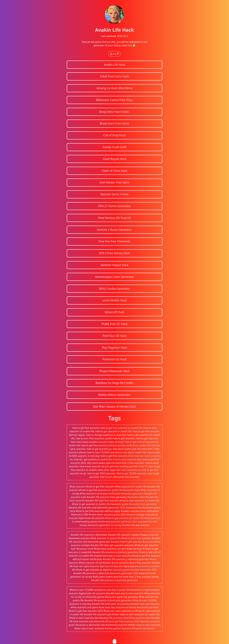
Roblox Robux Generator (114, 395)
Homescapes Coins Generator (114, 277)
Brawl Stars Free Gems (114, 123)
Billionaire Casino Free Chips (114, 100)
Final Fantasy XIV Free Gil (114, 218)
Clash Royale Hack (115, 159)
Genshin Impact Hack (114, 265)
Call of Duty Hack (115, 135)
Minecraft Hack (114, 312)
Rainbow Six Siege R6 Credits (114, 383)
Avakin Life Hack (115, 65)
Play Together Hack (115, 348)
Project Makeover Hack (114, 371)
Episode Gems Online (114, 194)
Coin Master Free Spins (114, 182)
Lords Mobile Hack (114, 300)
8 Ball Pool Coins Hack (114, 76)
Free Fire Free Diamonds (115, 241)
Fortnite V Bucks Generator (115, 230)
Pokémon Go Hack (114, 359)
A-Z (115, 54)
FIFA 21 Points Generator (114, 206)
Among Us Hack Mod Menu (114, 88)
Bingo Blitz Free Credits (114, 112)
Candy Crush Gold (114, 147)
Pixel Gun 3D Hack (114, 336)
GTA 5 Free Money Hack (114, 253)
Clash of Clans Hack (114, 171)
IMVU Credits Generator (114, 289)
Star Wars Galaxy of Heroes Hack (114, 406)
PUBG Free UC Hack (115, 324)
